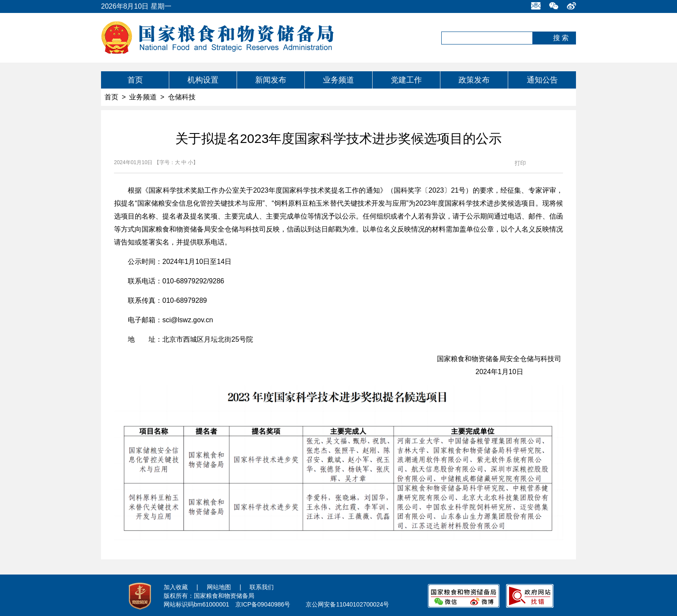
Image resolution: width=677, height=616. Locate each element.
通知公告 (542, 80)
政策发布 (474, 80)
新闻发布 (271, 80)
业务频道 (338, 80)
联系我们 (262, 587)
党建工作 (406, 80)
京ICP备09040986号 (263, 604)
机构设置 (203, 80)
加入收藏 (176, 587)
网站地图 (219, 587)
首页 (135, 80)
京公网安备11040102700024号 (347, 604)
